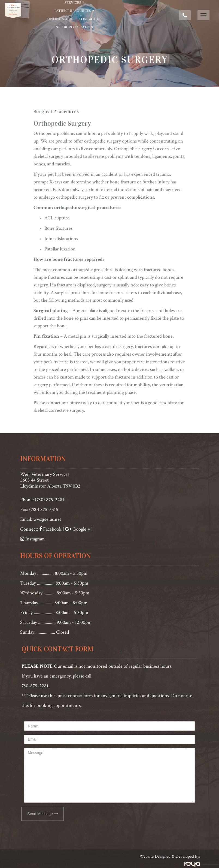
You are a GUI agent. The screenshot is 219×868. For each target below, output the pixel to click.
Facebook (52, 529)
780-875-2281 (35, 686)
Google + (81, 529)
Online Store (60, 19)
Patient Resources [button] (73, 11)
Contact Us (90, 19)
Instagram (35, 539)
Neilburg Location (74, 27)
